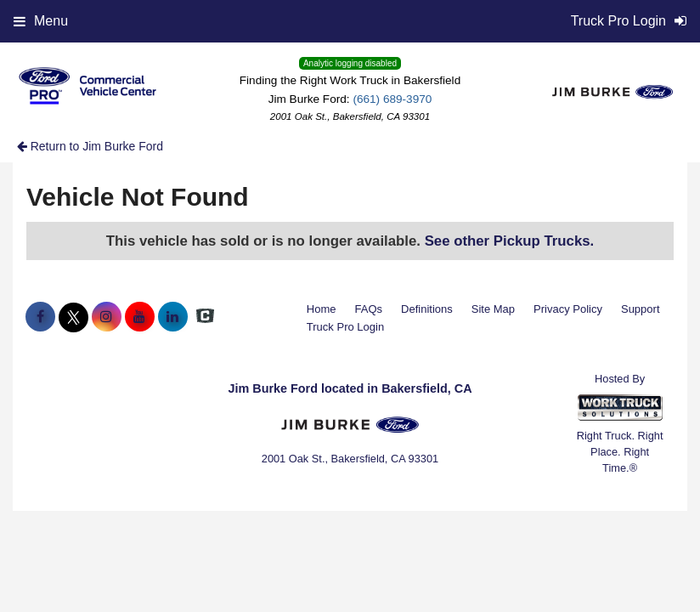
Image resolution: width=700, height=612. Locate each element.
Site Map (493, 309)
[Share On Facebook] (40, 317)
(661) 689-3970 (392, 99)
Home (322, 309)
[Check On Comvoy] (205, 317)
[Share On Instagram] (107, 317)
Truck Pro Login (345, 327)
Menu (41, 21)
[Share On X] (73, 317)
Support (641, 309)
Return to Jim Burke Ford (90, 146)
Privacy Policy (568, 309)
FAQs (369, 309)
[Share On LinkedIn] (173, 317)
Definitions (427, 309)
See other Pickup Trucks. (510, 241)
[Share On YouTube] (140, 317)
